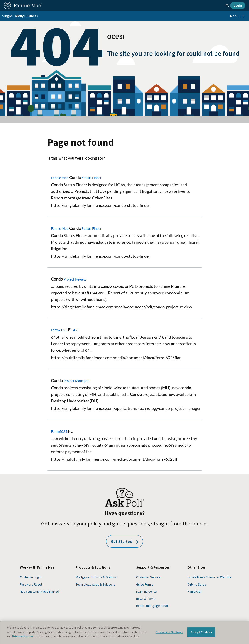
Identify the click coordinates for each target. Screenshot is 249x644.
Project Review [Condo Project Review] (69, 279)
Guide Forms (145, 584)
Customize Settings (169, 632)
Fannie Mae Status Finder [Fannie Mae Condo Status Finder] (76, 178)
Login (238, 5)
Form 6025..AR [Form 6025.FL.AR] (64, 330)
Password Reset (31, 584)
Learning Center (147, 591)
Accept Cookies (201, 632)
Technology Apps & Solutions (95, 584)
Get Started (124, 541)
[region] (124, 632)
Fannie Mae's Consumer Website (210, 577)
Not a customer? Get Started (39, 591)
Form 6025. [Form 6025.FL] (62, 431)
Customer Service (148, 577)
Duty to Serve (197, 584)
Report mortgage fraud (152, 606)
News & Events (146, 599)
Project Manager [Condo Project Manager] (70, 381)
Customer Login (31, 577)
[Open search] (227, 5)
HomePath (194, 591)
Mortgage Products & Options (96, 577)
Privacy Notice (23, 636)
